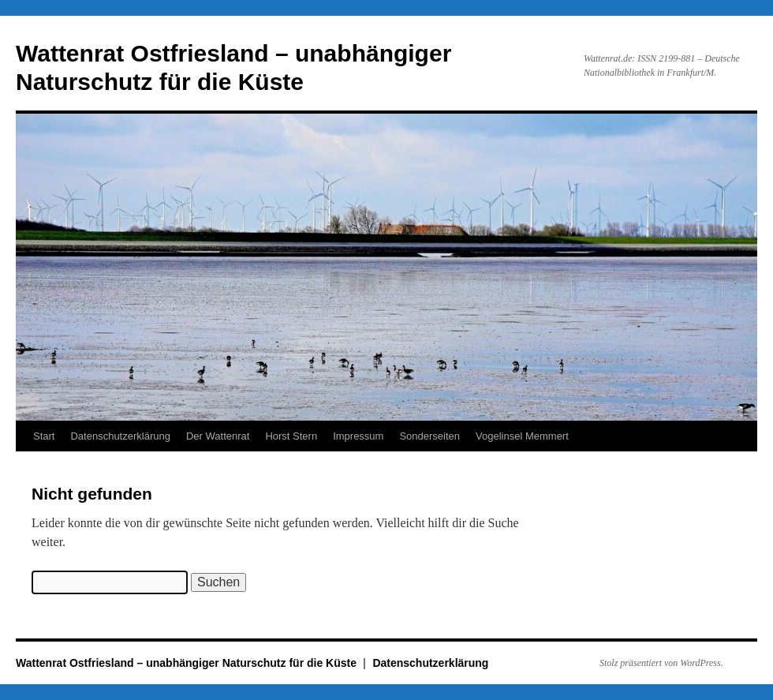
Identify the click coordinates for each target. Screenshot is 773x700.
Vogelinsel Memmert (522, 436)
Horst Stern (291, 436)
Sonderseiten (429, 436)
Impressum (358, 436)
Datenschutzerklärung (120, 436)
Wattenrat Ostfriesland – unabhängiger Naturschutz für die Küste (188, 663)
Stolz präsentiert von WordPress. (661, 663)
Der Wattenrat (218, 436)
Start (44, 436)
